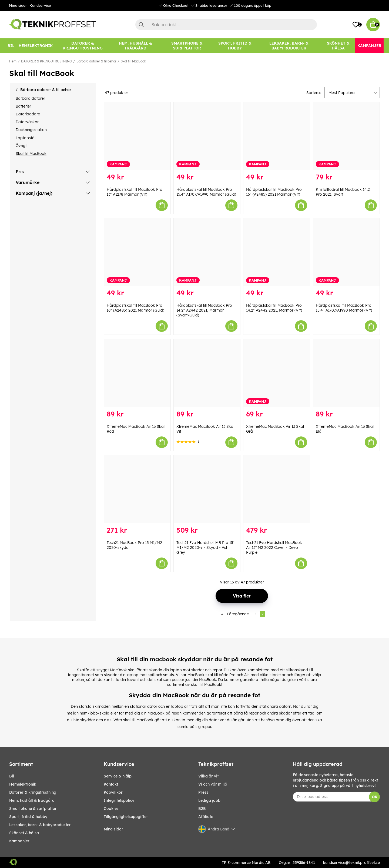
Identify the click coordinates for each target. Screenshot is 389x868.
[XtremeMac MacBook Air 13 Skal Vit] (207, 373)
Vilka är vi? (209, 776)
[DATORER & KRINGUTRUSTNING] (83, 46)
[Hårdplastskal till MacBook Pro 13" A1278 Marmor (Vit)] (137, 136)
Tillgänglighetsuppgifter (126, 817)
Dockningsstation (31, 130)
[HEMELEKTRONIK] (36, 46)
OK (375, 797)
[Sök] (226, 25)
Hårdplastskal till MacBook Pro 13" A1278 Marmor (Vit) (135, 192)
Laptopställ (26, 138)
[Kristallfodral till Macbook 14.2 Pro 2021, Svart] (346, 136)
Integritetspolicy (119, 800)
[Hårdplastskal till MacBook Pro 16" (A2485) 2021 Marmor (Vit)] (277, 136)
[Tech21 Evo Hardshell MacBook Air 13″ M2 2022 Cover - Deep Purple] (277, 489)
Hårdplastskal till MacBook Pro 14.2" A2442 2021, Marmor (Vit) (274, 308)
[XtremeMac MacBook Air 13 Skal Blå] (346, 373)
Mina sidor (18, 5)
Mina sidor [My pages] (113, 829)
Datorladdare (28, 114)
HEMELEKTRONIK (23, 784)
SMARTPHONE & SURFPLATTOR (33, 809)
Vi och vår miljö (213, 784)
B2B (202, 809)
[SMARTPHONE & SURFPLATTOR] (187, 46)
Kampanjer (19, 841)
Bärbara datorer (30, 98)
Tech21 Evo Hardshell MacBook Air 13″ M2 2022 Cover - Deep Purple (274, 547)
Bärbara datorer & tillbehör (96, 61)
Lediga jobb (209, 800)
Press (203, 792)
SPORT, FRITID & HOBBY (28, 817)
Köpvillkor (113, 792)
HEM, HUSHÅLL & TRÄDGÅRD (32, 800)
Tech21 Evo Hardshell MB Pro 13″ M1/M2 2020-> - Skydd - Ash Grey (205, 547)
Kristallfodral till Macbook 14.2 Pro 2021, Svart (343, 192)
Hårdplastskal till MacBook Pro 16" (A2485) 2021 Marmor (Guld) (135, 308)
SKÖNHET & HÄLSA (24, 833)
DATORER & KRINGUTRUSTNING (46, 61)
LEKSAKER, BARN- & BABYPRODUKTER (40, 825)
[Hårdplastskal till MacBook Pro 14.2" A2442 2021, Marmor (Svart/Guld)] (207, 252)
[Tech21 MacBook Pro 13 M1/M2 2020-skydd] (137, 489)
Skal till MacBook (133, 61)
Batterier (23, 106)
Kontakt (111, 784)
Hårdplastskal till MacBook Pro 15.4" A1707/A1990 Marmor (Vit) (344, 308)
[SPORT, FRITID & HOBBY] (235, 46)
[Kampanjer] (369, 46)
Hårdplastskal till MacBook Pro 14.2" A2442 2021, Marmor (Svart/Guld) (204, 310)
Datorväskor (27, 122)
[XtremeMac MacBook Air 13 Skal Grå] (277, 373)
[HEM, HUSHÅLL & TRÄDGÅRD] (135, 46)
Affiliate (206, 817)
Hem (13, 61)
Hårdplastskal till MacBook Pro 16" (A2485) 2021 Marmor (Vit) (274, 192)
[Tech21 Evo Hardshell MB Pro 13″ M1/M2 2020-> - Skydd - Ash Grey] (207, 489)
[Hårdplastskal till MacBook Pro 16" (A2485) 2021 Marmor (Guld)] (137, 252)
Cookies (111, 809)
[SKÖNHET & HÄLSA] (338, 46)
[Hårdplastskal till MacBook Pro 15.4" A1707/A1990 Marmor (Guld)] (207, 136)
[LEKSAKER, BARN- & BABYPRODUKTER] (289, 46)
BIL (12, 776)
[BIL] (11, 46)
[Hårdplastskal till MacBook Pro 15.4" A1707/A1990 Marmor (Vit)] (346, 252)
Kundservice (40, 5)
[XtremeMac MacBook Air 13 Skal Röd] (137, 373)
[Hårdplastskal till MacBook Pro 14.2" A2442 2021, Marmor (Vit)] (277, 252)
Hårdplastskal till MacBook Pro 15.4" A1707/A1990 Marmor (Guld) (206, 192)
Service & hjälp (118, 776)
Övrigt (21, 146)
